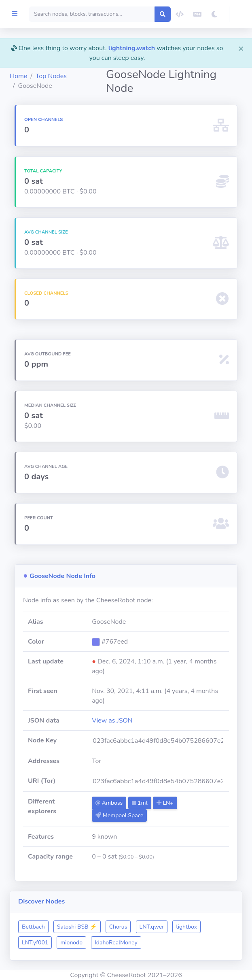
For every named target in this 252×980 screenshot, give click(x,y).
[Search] (113, 14)
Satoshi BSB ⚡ (119, 927)
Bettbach (75, 927)
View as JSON (145, 721)
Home (60, 76)
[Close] (241, 48)
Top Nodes (93, 76)
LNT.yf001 (110, 943)
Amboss (142, 803)
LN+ (198, 803)
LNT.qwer (194, 927)
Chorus (160, 927)
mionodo (147, 943)
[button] (241, 14)
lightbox (74, 943)
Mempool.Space (152, 815)
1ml (173, 803)
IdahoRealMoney (191, 943)
